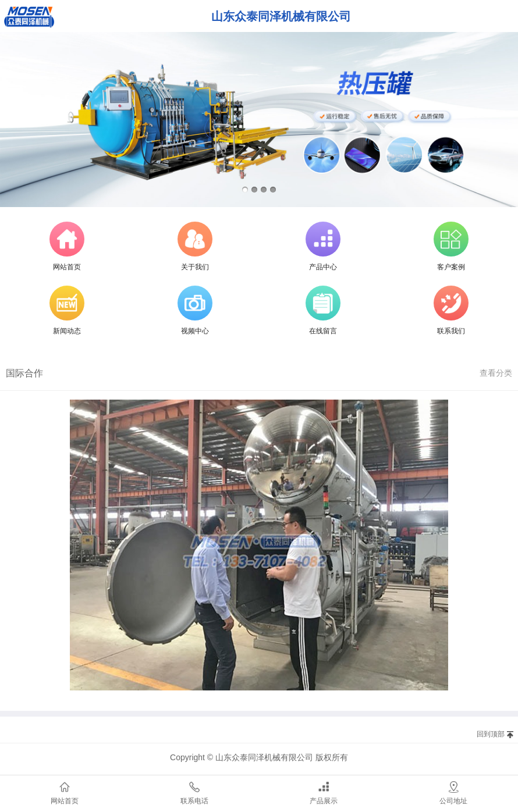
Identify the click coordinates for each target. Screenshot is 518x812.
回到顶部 (491, 734)
